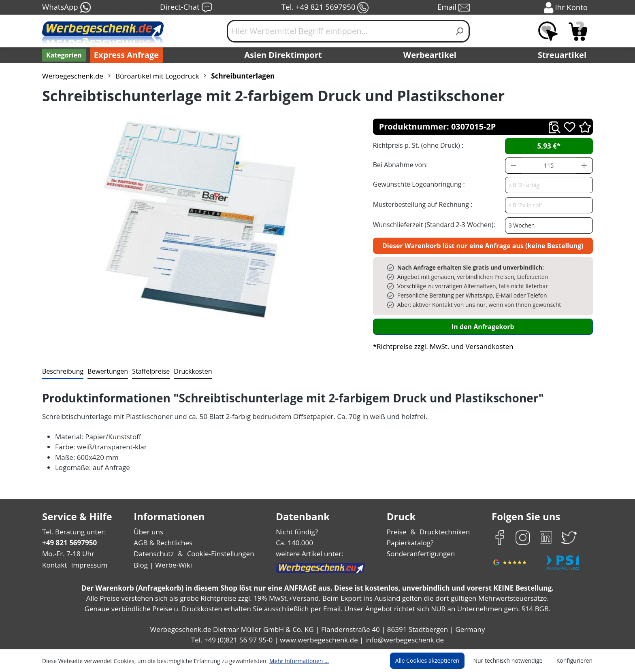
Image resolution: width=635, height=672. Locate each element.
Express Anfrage (124, 55)
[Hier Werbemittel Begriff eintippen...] (339, 31)
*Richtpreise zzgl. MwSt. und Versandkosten (441, 346)
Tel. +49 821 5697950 (325, 8)
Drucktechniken (444, 532)
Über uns (148, 532)
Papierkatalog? (411, 543)
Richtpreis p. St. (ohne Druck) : (417, 145)
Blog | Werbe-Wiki (162, 565)
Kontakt (54, 565)
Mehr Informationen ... (288, 661)
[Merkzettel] (548, 31)
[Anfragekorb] (578, 31)
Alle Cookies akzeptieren (435, 661)
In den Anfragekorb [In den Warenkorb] (483, 326)
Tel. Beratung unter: (72, 532)
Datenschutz (154, 554)
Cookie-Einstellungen (218, 554)
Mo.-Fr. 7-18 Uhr (67, 554)
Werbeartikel (431, 55)
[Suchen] (460, 31)
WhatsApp (66, 8)
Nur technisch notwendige (512, 661)
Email (454, 8)
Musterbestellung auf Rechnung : (421, 204)
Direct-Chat (186, 8)
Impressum (87, 565)
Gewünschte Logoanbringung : (417, 184)
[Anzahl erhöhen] (584, 166)
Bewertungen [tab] (105, 371)
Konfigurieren (576, 661)
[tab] (62, 372)
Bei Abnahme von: (399, 165)
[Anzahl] (549, 166)
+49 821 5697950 (69, 543)
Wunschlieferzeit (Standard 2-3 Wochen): (432, 224)
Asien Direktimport (283, 55)
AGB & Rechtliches (164, 543)
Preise (398, 532)
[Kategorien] (63, 55)
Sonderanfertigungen (420, 554)
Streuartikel (564, 55)
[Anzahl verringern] (514, 166)
